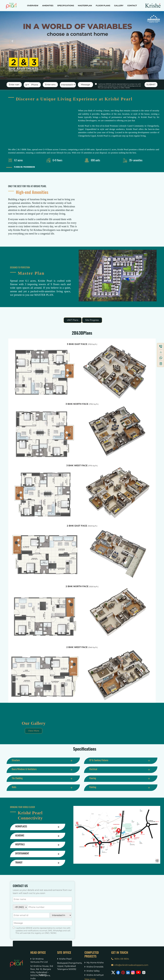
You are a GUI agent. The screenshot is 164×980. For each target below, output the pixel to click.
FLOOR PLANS (103, 5)
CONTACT (132, 5)
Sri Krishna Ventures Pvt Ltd (39, 960)
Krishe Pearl (64, 959)
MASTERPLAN (85, 5)
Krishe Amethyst (94, 975)
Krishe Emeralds (94, 967)
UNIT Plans (73, 320)
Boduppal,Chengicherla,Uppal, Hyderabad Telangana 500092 (69, 966)
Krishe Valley (92, 971)
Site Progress (92, 320)
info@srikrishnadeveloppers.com (130, 965)
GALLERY (119, 5)
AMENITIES (48, 5)
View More (34, 731)
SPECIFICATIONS (66, 5)
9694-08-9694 (120, 959)
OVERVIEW (33, 5)
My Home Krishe (94, 963)
